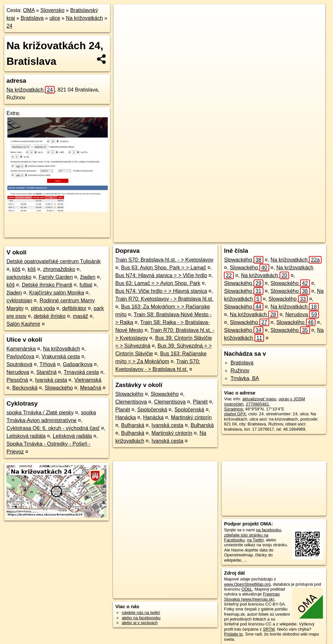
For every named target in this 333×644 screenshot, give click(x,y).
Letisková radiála (26, 436)
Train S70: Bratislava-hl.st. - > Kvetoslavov (164, 260)
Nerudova (18, 372)
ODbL (247, 589)
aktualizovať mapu (259, 399)
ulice (55, 18)
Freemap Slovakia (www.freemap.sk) (252, 596)
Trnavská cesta (81, 372)
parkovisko (19, 277)
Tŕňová (48, 364)
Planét (200, 402)
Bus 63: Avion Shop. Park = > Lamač (164, 268)
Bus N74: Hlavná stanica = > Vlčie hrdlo (161, 275)
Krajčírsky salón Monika (56, 293)
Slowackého (59, 388)
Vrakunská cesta (61, 357)
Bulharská (133, 425)
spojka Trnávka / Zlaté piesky (40, 413)
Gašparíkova (78, 364)
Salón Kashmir (23, 324)
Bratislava (32, 18)
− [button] (125, 25)
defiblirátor (74, 308)
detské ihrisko (50, 316)
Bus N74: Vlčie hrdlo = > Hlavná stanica (161, 291)
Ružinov (240, 371)
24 (9, 26)
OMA (29, 10)
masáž (81, 316)
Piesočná (17, 380)
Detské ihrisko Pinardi (47, 285)
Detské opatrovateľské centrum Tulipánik (54, 261)
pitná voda (43, 308)
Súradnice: (234, 409)
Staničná (47, 372)
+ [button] (125, 15)
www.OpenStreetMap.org (247, 584)
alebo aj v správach (140, 623)
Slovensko (52, 10)
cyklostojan (19, 301)
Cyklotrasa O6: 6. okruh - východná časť (53, 428)
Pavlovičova (20, 357)
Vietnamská (88, 380)
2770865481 (257, 404)
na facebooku (268, 530)
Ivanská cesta (51, 380)
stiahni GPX (235, 414)
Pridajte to (233, 634)
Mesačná (91, 388)
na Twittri (255, 540)
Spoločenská (152, 410)
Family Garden (56, 277)
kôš (16, 269)
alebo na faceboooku (141, 618)
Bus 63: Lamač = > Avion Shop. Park (158, 283)
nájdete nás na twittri (141, 613)
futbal (86, 285)
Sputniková (19, 364)
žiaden (88, 277)
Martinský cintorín (191, 417)
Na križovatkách (84, 18)
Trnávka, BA (245, 378)
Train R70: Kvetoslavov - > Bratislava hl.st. (164, 299)
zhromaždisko (59, 269)
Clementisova (131, 402)
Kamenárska (21, 349)
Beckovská (25, 388)
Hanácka (125, 417)
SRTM (269, 629)
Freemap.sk (225, 237)
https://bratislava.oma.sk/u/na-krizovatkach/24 (285, 237)
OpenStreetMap (191, 237)
